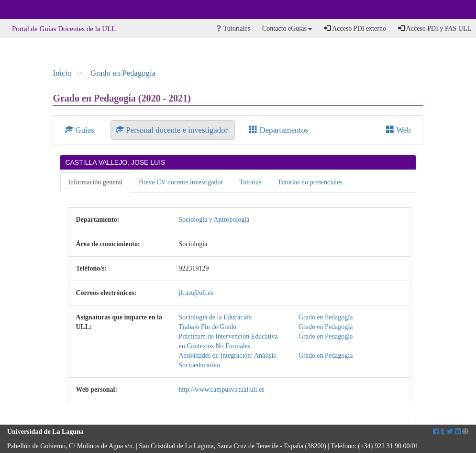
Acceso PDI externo (355, 28)
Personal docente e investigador (173, 130)
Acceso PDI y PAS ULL (435, 28)
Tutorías (250, 182)
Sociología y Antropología (214, 220)
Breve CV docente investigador (181, 182)
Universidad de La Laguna (33, 10)
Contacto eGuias (287, 28)
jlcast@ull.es (196, 293)
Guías (81, 130)
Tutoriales (233, 28)
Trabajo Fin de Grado (207, 327)
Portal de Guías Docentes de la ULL (64, 29)
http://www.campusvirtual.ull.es (221, 390)
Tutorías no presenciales (310, 182)
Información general (95, 182)
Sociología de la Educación (215, 317)
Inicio (62, 73)
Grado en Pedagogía (123, 73)
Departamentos (279, 130)
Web (398, 130)
